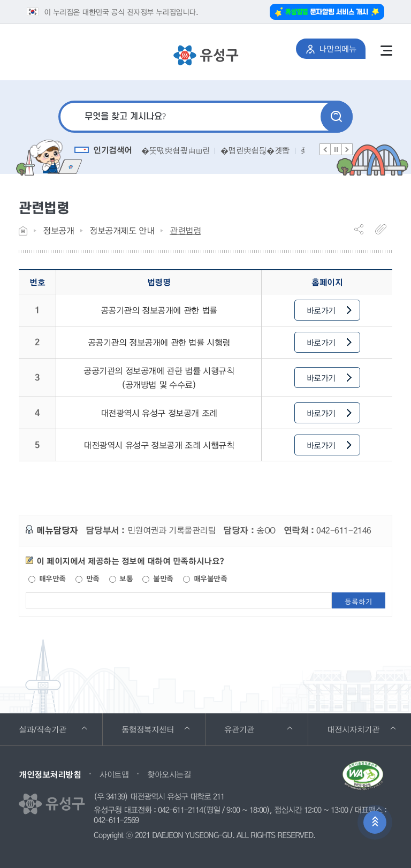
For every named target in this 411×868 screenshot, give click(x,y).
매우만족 (47, 578)
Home (23, 231)
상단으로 (375, 822)
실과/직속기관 (57, 724)
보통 (121, 578)
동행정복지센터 (162, 724)
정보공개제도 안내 (122, 230)
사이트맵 (114, 774)
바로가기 (329, 310)
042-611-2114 (180, 810)
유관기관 (258, 724)
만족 (87, 578)
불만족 (158, 578)
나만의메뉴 (336, 47)
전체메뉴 (386, 50)
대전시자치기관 (368, 724)
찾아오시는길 (169, 774)
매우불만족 (205, 578)
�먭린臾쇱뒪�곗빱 (255, 150)
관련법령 (185, 230)
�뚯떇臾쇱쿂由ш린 (175, 150)
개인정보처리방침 (50, 774)
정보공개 (58, 230)
